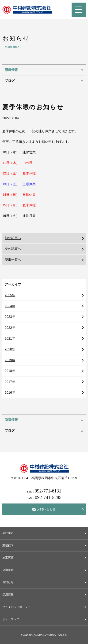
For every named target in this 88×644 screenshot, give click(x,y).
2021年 (10, 338)
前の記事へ (13, 238)
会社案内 (8, 533)
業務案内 (8, 545)
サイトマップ (11, 619)
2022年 (10, 328)
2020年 (10, 349)
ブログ (10, 81)
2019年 (10, 360)
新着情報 (11, 70)
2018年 (10, 371)
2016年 (10, 392)
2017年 (10, 382)
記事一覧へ (13, 260)
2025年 (10, 295)
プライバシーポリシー (16, 607)
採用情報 (8, 595)
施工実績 (8, 558)
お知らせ (8, 582)
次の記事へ (13, 249)
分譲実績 (8, 570)
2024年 (10, 306)
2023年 (10, 317)
